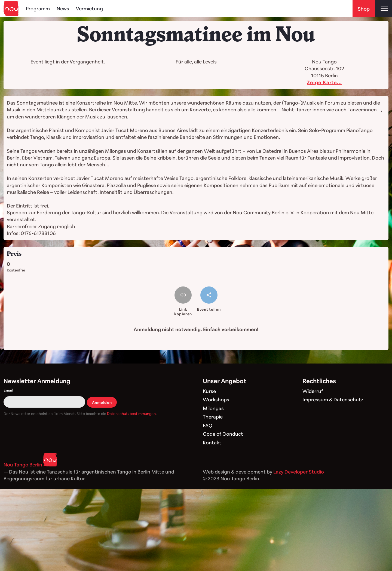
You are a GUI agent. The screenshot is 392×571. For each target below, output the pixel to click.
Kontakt (212, 442)
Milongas (213, 408)
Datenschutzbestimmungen (131, 413)
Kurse (209, 391)
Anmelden (102, 402)
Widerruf (313, 391)
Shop (364, 9)
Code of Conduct (223, 434)
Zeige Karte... (324, 82)
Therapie (213, 417)
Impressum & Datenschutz (333, 399)
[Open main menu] (383, 9)
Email (8, 390)
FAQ (208, 425)
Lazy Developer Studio (299, 472)
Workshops (216, 399)
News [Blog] (63, 8)
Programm (38, 8)
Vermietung (89, 8)
